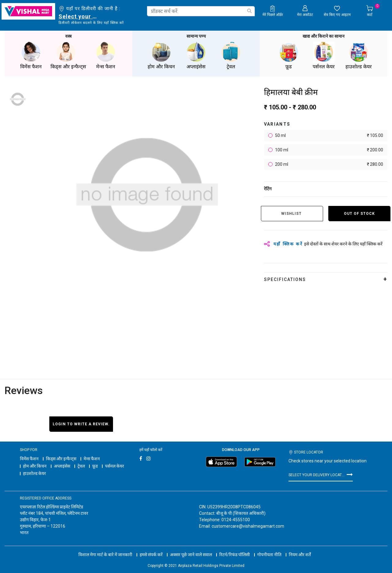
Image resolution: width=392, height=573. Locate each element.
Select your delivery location (79, 16)
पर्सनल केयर (115, 466)
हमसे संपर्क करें (151, 555)
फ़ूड (95, 466)
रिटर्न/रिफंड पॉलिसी (235, 555)
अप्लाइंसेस (62, 466)
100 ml (329, 150)
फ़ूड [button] (289, 56)
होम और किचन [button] (161, 56)
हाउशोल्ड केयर (34, 473)
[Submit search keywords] (249, 11)
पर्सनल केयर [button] (324, 56)
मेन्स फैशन (92, 459)
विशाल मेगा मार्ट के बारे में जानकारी (105, 555)
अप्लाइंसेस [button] (196, 56)
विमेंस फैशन (29, 459)
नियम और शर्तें (300, 555)
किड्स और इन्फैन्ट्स (61, 459)
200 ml (329, 164)
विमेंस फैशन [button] (31, 56)
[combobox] (201, 11)
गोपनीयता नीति (269, 555)
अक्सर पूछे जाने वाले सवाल (191, 555)
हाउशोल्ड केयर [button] (359, 56)
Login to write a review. (81, 424)
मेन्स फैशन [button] (106, 56)
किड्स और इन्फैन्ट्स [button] (68, 56)
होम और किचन (35, 466)
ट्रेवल (81, 466)
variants (277, 124)
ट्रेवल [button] (231, 56)
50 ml (329, 136)
